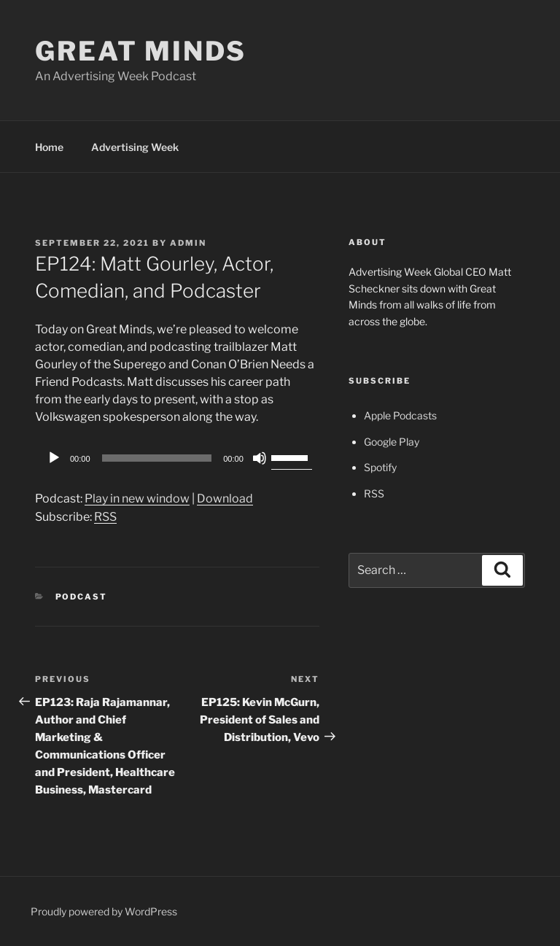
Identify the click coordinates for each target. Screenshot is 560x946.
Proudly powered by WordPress (104, 911)
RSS (105, 517)
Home (49, 147)
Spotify (380, 467)
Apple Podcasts (400, 415)
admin (188, 243)
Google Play (392, 442)
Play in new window (137, 499)
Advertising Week (135, 147)
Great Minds (141, 51)
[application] (177, 458)
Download (225, 499)
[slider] (157, 458)
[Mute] (260, 458)
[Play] (54, 458)
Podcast (82, 597)
